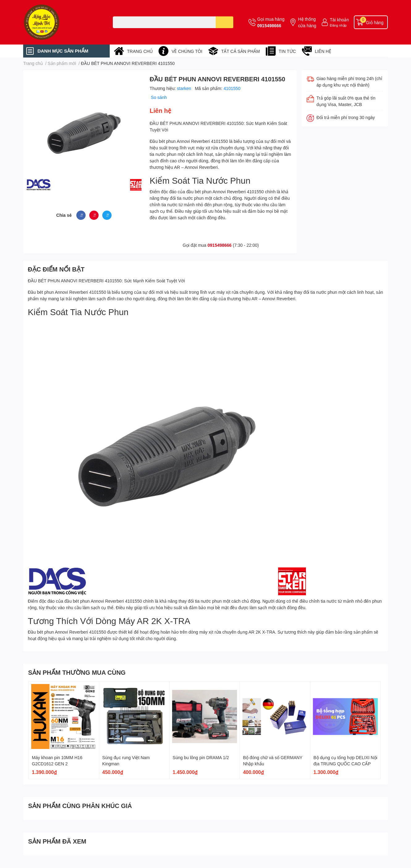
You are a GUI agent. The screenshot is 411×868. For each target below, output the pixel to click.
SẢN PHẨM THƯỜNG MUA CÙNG (77, 672)
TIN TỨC (287, 51)
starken (185, 88)
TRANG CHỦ (140, 51)
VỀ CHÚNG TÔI (187, 51)
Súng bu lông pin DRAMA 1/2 (201, 757)
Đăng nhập (338, 25)
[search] (225, 22)
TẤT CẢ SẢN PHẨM (241, 51)
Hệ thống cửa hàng (307, 22)
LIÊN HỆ (323, 51)
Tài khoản (339, 20)
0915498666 (269, 26)
